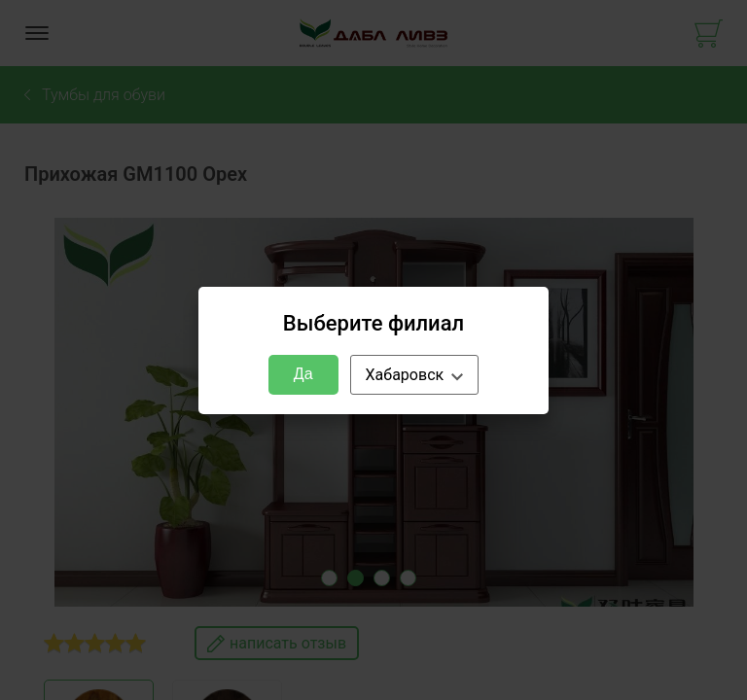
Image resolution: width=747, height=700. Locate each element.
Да (303, 374)
